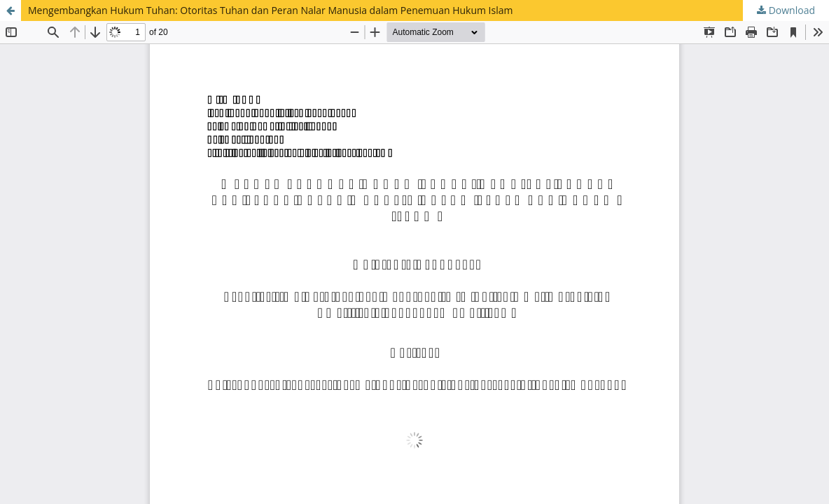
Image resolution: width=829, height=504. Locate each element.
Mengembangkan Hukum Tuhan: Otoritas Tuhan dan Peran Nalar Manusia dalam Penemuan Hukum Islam (270, 10)
